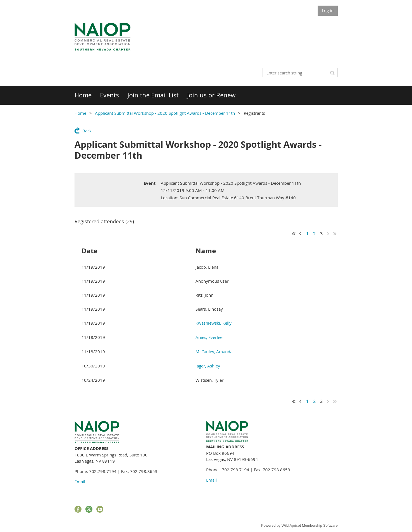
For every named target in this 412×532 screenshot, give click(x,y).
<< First (294, 234)
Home (80, 113)
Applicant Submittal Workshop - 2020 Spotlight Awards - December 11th (165, 113)
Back (87, 131)
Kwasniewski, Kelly (214, 323)
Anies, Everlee (209, 337)
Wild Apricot (291, 525)
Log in (328, 10)
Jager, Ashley (208, 366)
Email (80, 482)
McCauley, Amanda (214, 351)
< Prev (301, 234)
